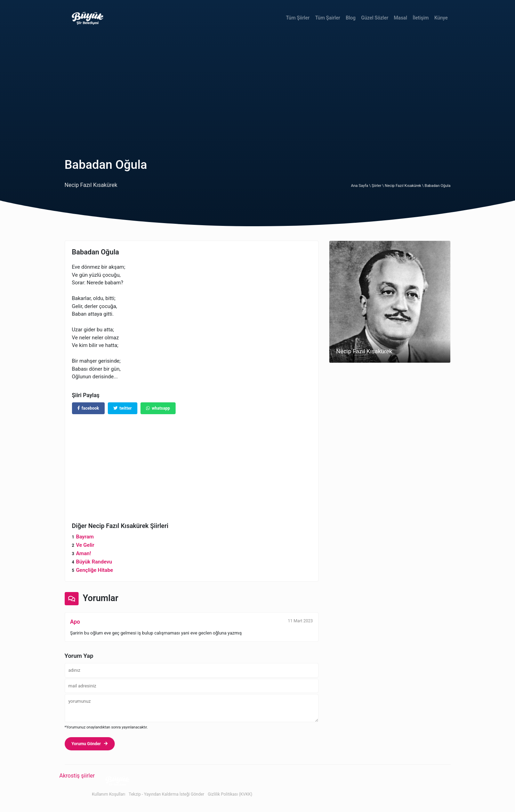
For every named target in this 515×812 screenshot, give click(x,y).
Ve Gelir (85, 545)
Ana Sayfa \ (361, 186)
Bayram (85, 537)
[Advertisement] (258, 88)
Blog (351, 18)
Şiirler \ (378, 186)
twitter (123, 408)
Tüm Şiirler (298, 18)
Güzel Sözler (375, 18)
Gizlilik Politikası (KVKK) (230, 794)
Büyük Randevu (94, 562)
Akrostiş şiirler (77, 776)
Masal (401, 18)
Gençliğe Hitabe (94, 570)
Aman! (83, 553)
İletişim (421, 18)
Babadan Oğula (437, 186)
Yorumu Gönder (90, 744)
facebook (88, 408)
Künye (441, 18)
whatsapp (158, 408)
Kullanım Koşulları (108, 794)
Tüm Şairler (328, 18)
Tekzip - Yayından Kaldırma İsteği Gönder (166, 794)
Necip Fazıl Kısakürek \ (405, 186)
